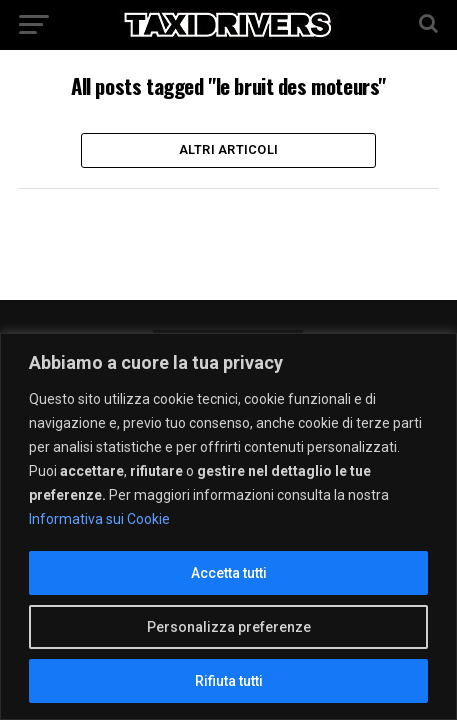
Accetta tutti (229, 573)
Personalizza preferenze (229, 627)
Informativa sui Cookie (99, 519)
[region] (228, 526)
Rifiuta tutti (229, 681)
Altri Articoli (229, 149)
